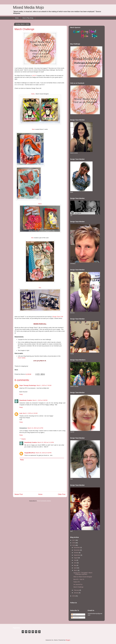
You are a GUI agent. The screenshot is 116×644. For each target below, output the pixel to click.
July (75, 560)
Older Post (62, 494)
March (76, 570)
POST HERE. (22, 358)
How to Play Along (28, 18)
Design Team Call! (58, 317)
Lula (21, 413)
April (75, 568)
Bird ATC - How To (79, 579)
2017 (74, 540)
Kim (40, 288)
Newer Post (19, 494)
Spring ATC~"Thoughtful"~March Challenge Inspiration (83, 574)
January (76, 593)
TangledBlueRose (30, 453)
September (77, 555)
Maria (40, 204)
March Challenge (78, 587)
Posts (74, 615)
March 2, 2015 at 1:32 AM (30, 413)
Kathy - (33, 94)
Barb (34, 129)
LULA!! (34, 76)
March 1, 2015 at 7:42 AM (44, 385)
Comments (75, 618)
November (77, 550)
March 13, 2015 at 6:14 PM (35, 428)
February (77, 590)
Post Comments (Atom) (44, 501)
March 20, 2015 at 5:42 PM (44, 453)
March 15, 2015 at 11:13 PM (46, 442)
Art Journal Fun (78, 584)
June (75, 563)
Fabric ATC (77, 582)
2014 (74, 596)
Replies (24, 439)
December (77, 547)
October (76, 553)
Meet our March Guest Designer (83, 577)
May (75, 565)
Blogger (68, 640)
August (76, 558)
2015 (74, 545)
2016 (74, 543)
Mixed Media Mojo (28, 7)
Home (17, 18)
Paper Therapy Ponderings (28, 385)
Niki (32, 238)
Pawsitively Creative (26, 400)
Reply (21, 394)
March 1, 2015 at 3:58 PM (40, 400)
